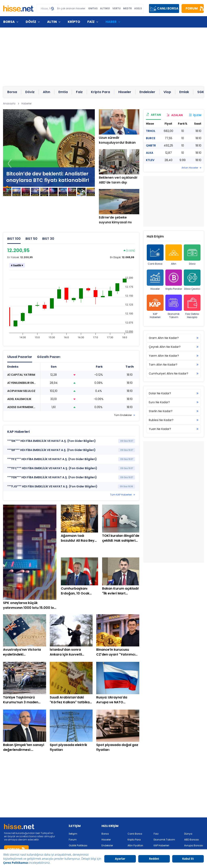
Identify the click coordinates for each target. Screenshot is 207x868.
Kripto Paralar (174, 280)
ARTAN (153, 115)
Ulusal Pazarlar (20, 357)
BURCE (151, 138)
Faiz (156, 834)
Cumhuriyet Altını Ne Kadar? (174, 374)
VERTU (117, 8)
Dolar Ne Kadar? (174, 393)
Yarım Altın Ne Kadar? (174, 356)
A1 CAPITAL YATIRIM (21, 375)
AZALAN (175, 115)
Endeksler (107, 845)
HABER (111, 22)
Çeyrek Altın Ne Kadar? (174, 347)
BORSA (9, 22)
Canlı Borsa (155, 255)
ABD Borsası (192, 840)
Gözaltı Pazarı (49, 357)
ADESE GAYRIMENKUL (22, 407)
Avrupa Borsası (194, 845)
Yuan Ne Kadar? (174, 429)
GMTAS (93, 8)
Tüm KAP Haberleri (121, 495)
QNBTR (151, 145)
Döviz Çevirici (192, 280)
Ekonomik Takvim (174, 307)
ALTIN (52, 22)
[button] (88, 163)
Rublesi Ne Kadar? (174, 420)
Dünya (188, 834)
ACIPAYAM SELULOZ (21, 391)
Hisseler (155, 280)
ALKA (150, 153)
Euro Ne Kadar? (174, 402)
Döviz (192, 255)
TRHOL (151, 131)
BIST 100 (14, 239)
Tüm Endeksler (123, 415)
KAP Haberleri (155, 307)
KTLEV (150, 160)
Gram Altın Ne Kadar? (174, 338)
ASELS (138, 8)
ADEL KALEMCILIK (19, 399)
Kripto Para (134, 840)
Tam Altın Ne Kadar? (174, 365)
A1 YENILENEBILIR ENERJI (23, 383)
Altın (174, 255)
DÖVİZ (31, 22)
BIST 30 (48, 239)
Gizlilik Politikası (78, 845)
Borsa (105, 834)
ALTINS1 (105, 8)
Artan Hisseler (190, 168)
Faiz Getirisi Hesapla (192, 307)
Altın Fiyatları (135, 845)
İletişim (73, 834)
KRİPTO (74, 22)
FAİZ (91, 22)
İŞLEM (195, 115)
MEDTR (127, 8)
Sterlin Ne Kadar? (174, 411)
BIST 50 (31, 239)
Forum (73, 840)
